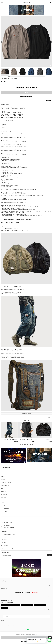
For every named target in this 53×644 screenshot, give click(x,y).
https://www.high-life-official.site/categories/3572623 (13, 137)
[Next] (51, 42)
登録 (50, 555)
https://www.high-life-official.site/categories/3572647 (13, 146)
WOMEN (3, 479)
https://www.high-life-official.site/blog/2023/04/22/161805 (23, 190)
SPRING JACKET (5, 486)
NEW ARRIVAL (5, 470)
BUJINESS (4, 492)
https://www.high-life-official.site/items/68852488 (13, 290)
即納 (2, 489)
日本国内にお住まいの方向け (26, 97)
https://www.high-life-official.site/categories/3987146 (13, 133)
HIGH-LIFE (4, 498)
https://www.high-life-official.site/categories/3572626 (13, 150)
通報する (50, 417)
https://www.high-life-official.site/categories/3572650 (13, 155)
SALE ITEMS (4, 495)
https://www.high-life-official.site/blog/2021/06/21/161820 (15, 203)
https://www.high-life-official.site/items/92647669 (13, 226)
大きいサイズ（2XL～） (7, 482)
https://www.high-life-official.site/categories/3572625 (13, 142)
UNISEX (3, 476)
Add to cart (27, 93)
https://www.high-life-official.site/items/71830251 (13, 353)
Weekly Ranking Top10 (6, 473)
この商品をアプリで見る (27, 414)
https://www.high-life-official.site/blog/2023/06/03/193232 (30, 195)
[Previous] (2, 42)
